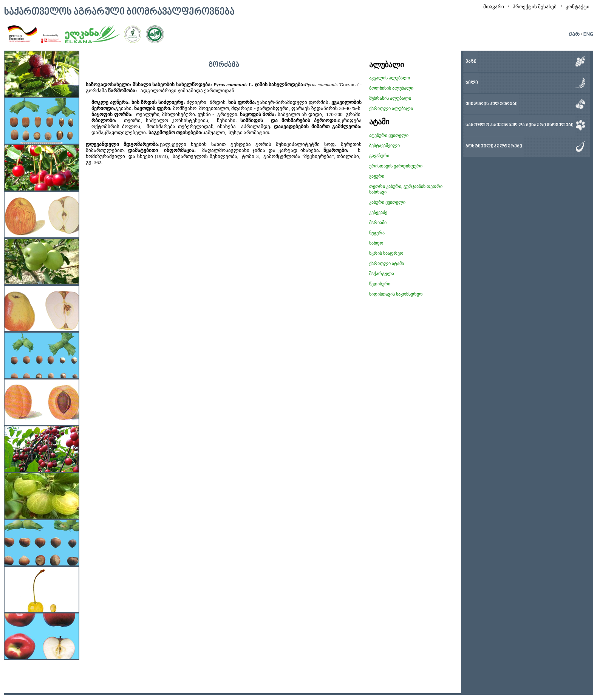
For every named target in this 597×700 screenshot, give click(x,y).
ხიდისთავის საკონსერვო (396, 294)
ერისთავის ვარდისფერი (396, 166)
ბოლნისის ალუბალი (391, 88)
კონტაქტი (578, 7)
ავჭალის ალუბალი (390, 78)
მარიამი (378, 223)
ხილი (472, 83)
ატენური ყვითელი (389, 135)
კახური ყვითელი (387, 202)
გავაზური (379, 156)
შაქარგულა (382, 274)
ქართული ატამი (387, 263)
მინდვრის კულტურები (492, 104)
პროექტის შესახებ (535, 7)
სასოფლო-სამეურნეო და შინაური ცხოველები (520, 125)
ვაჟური (377, 176)
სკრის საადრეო (386, 253)
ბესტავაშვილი (384, 146)
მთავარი (494, 7)
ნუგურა (377, 233)
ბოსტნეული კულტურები (494, 146)
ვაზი (471, 62)
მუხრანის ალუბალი (390, 98)
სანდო (376, 243)
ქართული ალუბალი (391, 108)
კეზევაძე (378, 212)
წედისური (380, 284)
